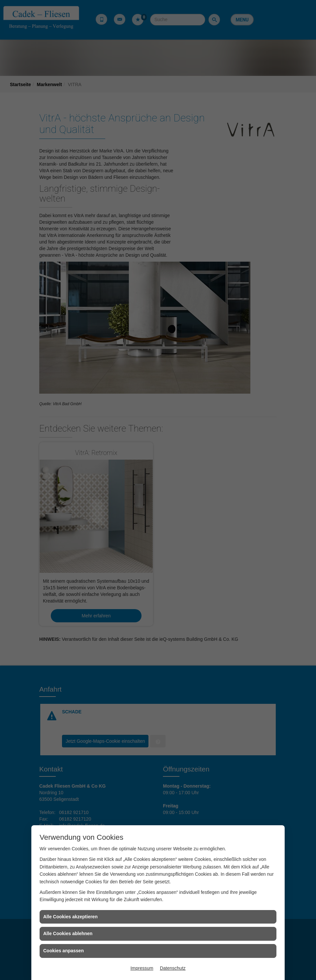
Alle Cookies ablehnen (68, 933)
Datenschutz (173, 968)
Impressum (142, 968)
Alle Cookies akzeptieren (70, 917)
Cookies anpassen (63, 951)
